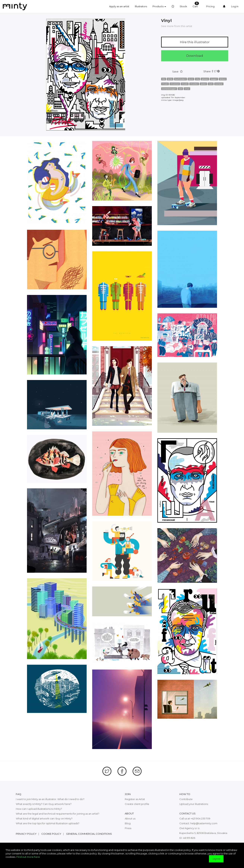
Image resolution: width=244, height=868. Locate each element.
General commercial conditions (89, 834)
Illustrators (141, 6)
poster (203, 84)
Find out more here (28, 857)
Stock (183, 6)
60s (164, 79)
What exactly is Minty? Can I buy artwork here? (44, 804)
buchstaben (180, 79)
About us (130, 818)
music (165, 84)
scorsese (219, 84)
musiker (194, 84)
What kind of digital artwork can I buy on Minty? (44, 818)
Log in (235, 6)
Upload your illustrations (194, 804)
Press (128, 828)
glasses (205, 79)
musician (175, 84)
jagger (214, 79)
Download (195, 56)
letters (223, 79)
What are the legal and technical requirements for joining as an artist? (58, 814)
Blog (128, 823)
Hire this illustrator (195, 42)
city (198, 79)
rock (211, 84)
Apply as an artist (119, 6)
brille (170, 79)
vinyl (187, 89)
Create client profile (137, 804)
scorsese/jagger (169, 89)
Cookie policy (51, 834)
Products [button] (159, 6)
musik (185, 84)
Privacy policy (26, 834)
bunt (191, 79)
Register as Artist (135, 799)
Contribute (186, 799)
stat (180, 89)
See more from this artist (177, 26)
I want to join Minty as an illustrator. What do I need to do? (50, 799)
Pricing (210, 6)
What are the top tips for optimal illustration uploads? (48, 823)
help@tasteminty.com (204, 823)
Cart (196, 5)
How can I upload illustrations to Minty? (39, 809)
